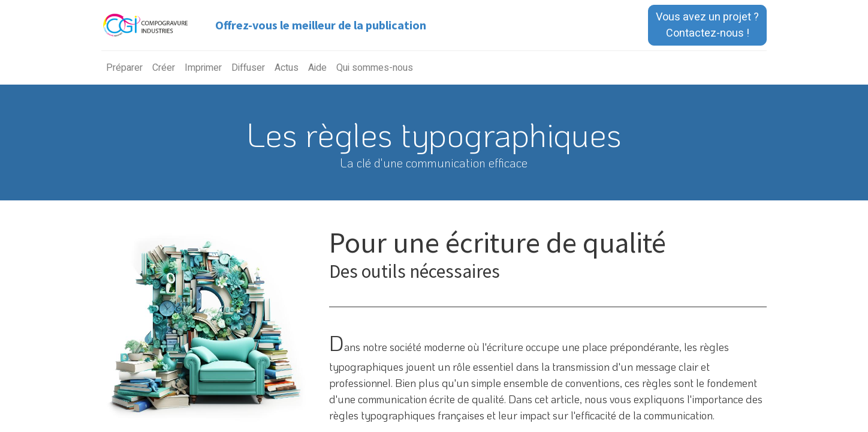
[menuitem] (124, 68)
